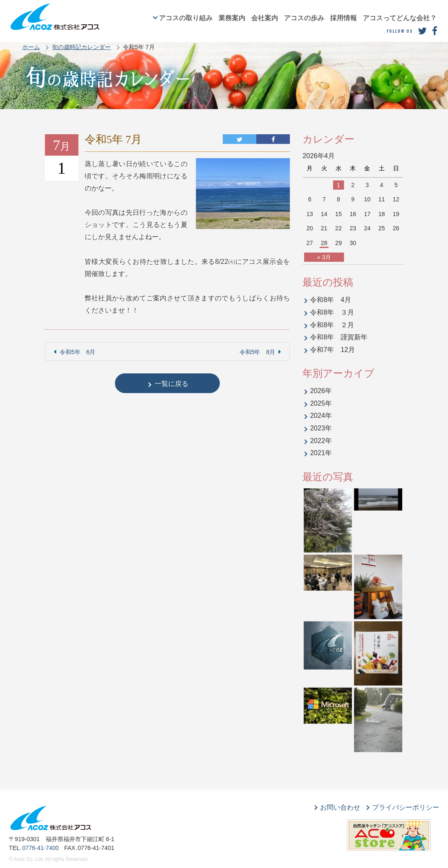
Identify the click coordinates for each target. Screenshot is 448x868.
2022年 (321, 441)
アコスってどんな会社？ (400, 18)
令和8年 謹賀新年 (339, 337)
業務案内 (232, 18)
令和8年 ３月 (332, 312)
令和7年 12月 (332, 350)
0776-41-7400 (40, 848)
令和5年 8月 (258, 352)
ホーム (31, 47)
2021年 (321, 453)
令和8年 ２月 (332, 325)
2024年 (321, 416)
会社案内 (265, 18)
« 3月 (324, 257)
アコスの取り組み (186, 18)
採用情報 (344, 18)
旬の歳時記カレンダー (81, 47)
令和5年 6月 (78, 352)
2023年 (321, 428)
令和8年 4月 (331, 300)
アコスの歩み (304, 18)
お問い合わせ (340, 807)
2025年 (321, 403)
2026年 (321, 391)
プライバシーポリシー (406, 807)
